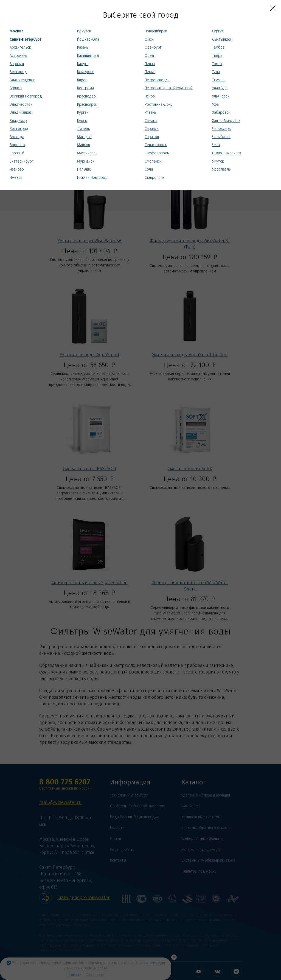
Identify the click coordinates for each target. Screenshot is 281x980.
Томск (217, 64)
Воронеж (17, 145)
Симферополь (157, 153)
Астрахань (18, 56)
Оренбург (153, 47)
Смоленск (153, 161)
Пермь (150, 72)
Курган (83, 112)
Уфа (215, 105)
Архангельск (20, 47)
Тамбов (218, 47)
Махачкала (86, 153)
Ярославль (221, 169)
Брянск (16, 88)
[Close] (273, 8)
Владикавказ (21, 112)
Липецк (84, 129)
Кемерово (86, 72)
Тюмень (219, 80)
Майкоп (84, 145)
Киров (82, 80)
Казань (83, 47)
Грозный (17, 153)
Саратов (152, 137)
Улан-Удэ (220, 88)
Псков (150, 96)
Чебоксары (222, 129)
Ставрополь (154, 178)
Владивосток (21, 105)
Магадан (84, 137)
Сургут (218, 31)
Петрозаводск (157, 80)
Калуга (83, 64)
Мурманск (86, 161)
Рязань (150, 112)
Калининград (88, 56)
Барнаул (17, 64)
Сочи (149, 169)
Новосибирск (156, 31)
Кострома (85, 88)
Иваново (17, 169)
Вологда (17, 137)
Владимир (18, 121)
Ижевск (16, 178)
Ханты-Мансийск (226, 121)
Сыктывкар (222, 39)
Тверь (217, 56)
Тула (216, 72)
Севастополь (156, 145)
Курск (82, 121)
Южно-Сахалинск (227, 153)
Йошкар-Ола (88, 39)
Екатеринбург (22, 161)
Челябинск (221, 137)
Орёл (149, 56)
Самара (151, 121)
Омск (149, 39)
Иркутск (84, 31)
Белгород (18, 72)
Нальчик (84, 169)
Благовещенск (22, 80)
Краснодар (86, 96)
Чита (216, 145)
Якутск (218, 161)
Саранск (152, 129)
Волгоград (19, 129)
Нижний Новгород (92, 178)
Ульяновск (221, 96)
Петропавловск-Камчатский (169, 88)
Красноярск (87, 105)
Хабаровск (221, 112)
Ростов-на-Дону (159, 105)
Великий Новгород (26, 96)
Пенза (150, 64)
